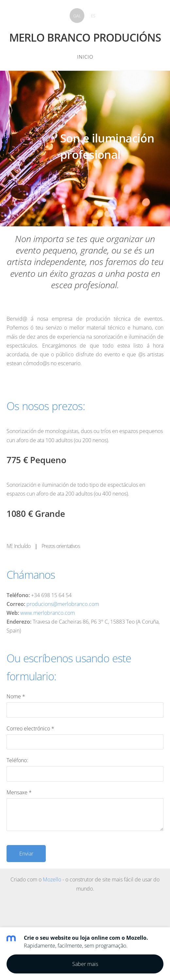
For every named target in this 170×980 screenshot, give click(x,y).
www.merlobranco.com (48, 613)
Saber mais (85, 964)
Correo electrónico (30, 728)
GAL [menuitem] (77, 16)
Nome (16, 696)
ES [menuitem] (93, 16)
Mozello (52, 879)
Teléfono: (17, 760)
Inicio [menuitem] (85, 57)
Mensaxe (19, 792)
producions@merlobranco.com (63, 604)
